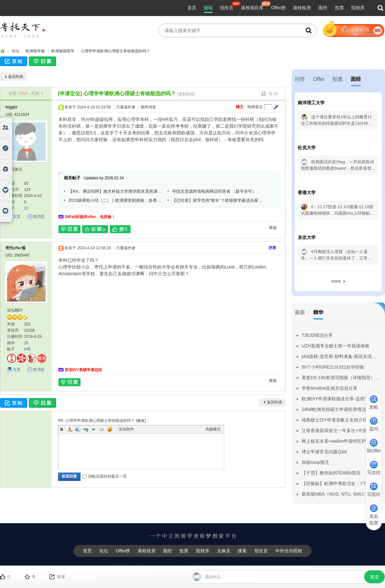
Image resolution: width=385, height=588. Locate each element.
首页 (192, 8)
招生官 (227, 8)
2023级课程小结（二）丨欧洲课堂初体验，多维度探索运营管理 (116, 200)
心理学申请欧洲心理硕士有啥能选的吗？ (116, 51)
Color (70, 429)
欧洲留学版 (35, 51)
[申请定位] (70, 94)
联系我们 (196, 567)
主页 (17, 217)
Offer (319, 79)
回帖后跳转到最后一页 (105, 476)
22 (26, 208)
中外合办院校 (289, 551)
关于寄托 (120, 567)
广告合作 (146, 567)
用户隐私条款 (260, 567)
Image (78, 429)
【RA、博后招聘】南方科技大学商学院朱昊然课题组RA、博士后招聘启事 (116, 191)
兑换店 (224, 551)
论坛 (208, 8)
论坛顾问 (15, 310)
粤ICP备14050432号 (255, 577)
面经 (323, 8)
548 (27, 349)
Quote (94, 429)
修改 (141, 421)
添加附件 (126, 429)
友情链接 (171, 567)
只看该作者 (126, 107)
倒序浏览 (148, 107)
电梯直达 (255, 107)
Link (86, 429)
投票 (339, 8)
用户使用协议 (226, 567)
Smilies (110, 429)
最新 (300, 312)
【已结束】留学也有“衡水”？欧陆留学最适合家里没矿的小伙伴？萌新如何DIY (219, 200)
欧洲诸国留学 (63, 51)
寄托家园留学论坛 (3, 51)
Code (102, 429)
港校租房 (302, 8)
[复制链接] (186, 94)
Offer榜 (278, 8)
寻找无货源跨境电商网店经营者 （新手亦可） (214, 191)
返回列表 (16, 77)
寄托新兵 (15, 169)
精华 (318, 312)
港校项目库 (252, 8)
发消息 (39, 217)
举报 (273, 228)
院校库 (358, 8)
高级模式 (213, 429)
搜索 (242, 551)
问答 (300, 79)
